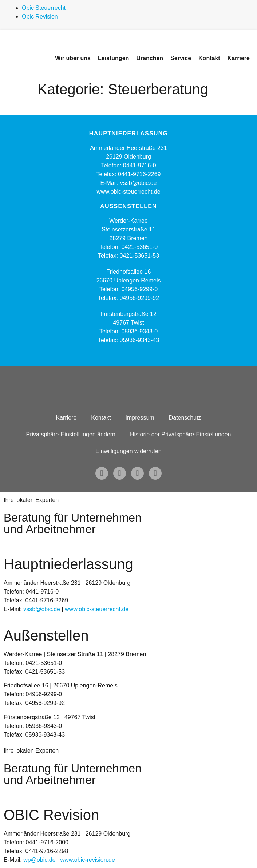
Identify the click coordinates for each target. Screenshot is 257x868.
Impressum (140, 418)
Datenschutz (185, 418)
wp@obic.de (39, 860)
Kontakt (101, 418)
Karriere (66, 418)
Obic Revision (40, 17)
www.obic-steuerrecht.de (128, 192)
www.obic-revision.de (88, 860)
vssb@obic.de (42, 609)
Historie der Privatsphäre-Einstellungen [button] (180, 434)
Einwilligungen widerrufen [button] (128, 451)
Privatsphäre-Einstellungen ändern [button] (71, 434)
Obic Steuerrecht (44, 8)
